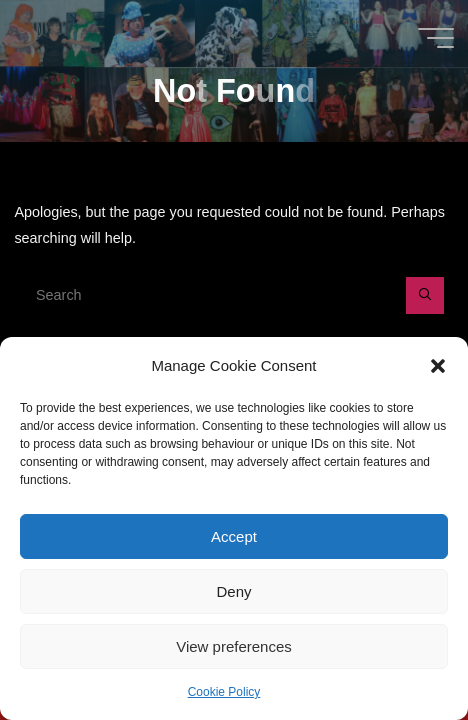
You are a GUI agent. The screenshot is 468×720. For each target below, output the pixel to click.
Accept (234, 536)
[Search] (424, 295)
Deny (233, 591)
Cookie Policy (224, 692)
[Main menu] (436, 38)
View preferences (234, 646)
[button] (438, 366)
